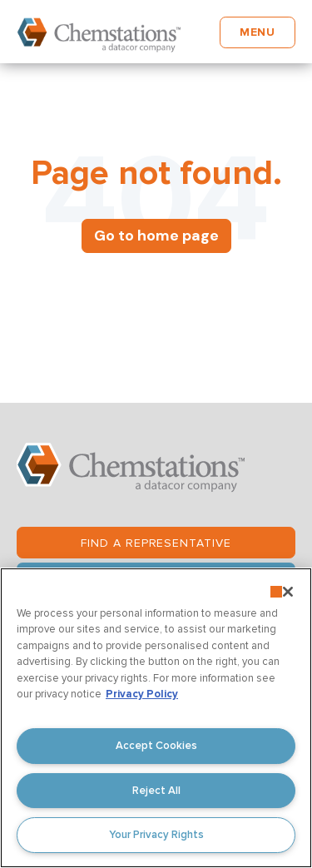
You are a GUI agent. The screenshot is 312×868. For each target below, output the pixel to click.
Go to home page (156, 236)
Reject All (156, 791)
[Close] (288, 592)
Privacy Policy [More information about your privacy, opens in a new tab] (142, 694)
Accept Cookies (156, 746)
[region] (156, 718)
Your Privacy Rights (156, 835)
